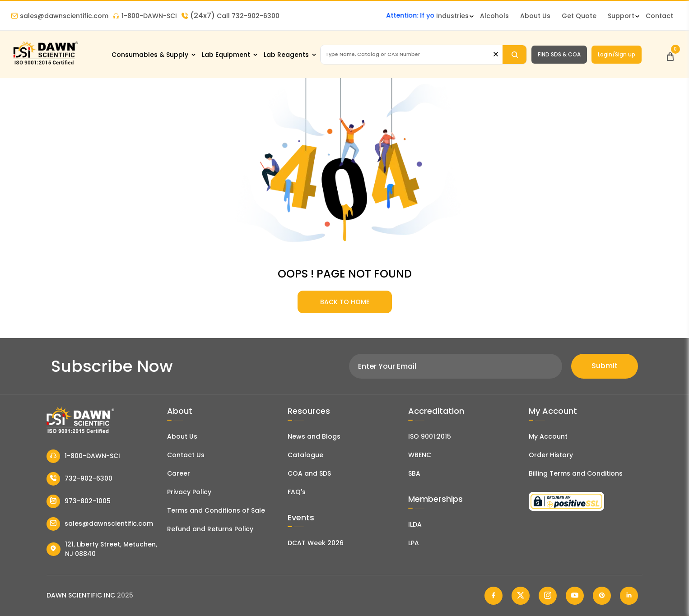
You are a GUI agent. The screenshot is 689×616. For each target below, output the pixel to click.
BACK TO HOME (345, 302)
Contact (659, 16)
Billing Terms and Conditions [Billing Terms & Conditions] (576, 473)
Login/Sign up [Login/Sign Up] (617, 54)
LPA (414, 543)
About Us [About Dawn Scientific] (535, 16)
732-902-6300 (79, 479)
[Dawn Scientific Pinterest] (602, 596)
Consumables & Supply (150, 55)
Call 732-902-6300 (230, 16)
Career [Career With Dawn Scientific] (179, 473)
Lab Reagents (286, 55)
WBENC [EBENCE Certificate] (420, 455)
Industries (452, 16)
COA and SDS (309, 473)
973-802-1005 (79, 501)
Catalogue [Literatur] (305, 455)
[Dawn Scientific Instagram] (548, 596)
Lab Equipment (226, 55)
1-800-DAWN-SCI (145, 16)
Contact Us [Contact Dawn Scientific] (186, 455)
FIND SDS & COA (559, 54)
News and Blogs (314, 436)
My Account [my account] (548, 436)
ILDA (415, 524)
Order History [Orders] (551, 455)
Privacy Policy (189, 492)
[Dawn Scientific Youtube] (575, 596)
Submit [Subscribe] (605, 366)
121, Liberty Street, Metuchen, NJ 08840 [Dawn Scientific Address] (102, 549)
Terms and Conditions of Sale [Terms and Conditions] (216, 510)
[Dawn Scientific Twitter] (521, 596)
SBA (414, 473)
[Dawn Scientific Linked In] (629, 596)
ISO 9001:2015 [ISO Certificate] (430, 436)
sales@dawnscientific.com (60, 16)
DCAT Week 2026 (316, 543)
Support (621, 16)
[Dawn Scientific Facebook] (493, 596)
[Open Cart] (670, 54)
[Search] (514, 55)
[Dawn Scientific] (45, 64)
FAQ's (297, 492)
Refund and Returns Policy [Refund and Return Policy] (210, 529)
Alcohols (494, 16)
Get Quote (579, 16)
